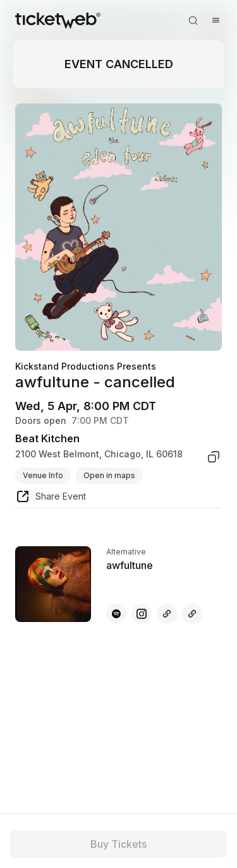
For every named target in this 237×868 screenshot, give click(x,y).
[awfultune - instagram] (142, 614)
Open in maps (109, 475)
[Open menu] (216, 20)
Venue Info (43, 475)
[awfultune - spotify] (116, 614)
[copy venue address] (214, 457)
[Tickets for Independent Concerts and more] (58, 20)
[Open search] (193, 20)
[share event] (51, 498)
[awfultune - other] (167, 614)
